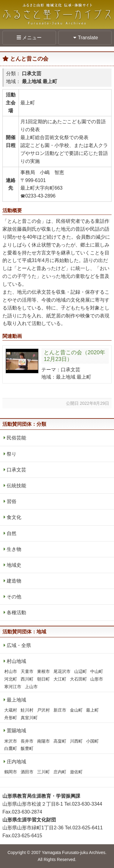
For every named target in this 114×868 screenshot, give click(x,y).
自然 (12, 533)
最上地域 (16, 700)
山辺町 (81, 671)
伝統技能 (16, 486)
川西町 (76, 741)
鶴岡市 (11, 772)
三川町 (43, 772)
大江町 (60, 679)
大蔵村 (11, 710)
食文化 (14, 517)
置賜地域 (16, 731)
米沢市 (11, 741)
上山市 (31, 687)
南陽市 (43, 741)
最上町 (92, 710)
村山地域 (16, 661)
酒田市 (27, 772)
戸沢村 (43, 710)
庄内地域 (16, 762)
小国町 (92, 741)
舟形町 (11, 718)
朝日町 (43, 679)
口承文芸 (16, 470)
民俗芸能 (16, 438)
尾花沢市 (62, 671)
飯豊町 (27, 748)
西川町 (27, 679)
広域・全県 (19, 645)
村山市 (11, 671)
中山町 (97, 671)
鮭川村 (27, 710)
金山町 (76, 710)
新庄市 (60, 710)
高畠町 (60, 741)
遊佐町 (76, 772)
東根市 (43, 671)
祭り (12, 454)
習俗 (12, 501)
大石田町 (78, 679)
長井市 (27, 741)
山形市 (97, 679)
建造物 (14, 581)
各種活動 (16, 612)
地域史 (14, 565)
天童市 (27, 671)
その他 (14, 597)
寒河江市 (13, 687)
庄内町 (60, 772)
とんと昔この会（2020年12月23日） (74, 356)
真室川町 (29, 718)
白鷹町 (11, 748)
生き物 (14, 549)
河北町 (11, 679)
